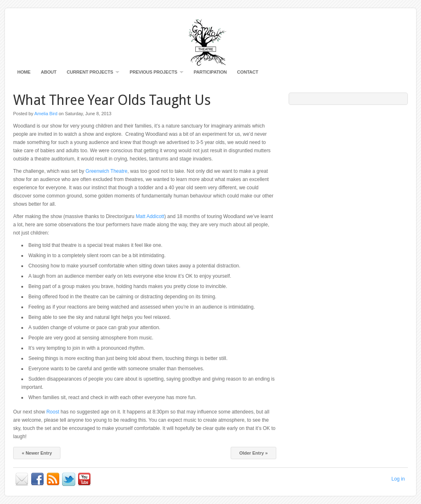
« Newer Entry (37, 453)
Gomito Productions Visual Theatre (210, 41)
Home (24, 72)
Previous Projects (154, 74)
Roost (53, 412)
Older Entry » (253, 453)
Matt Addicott (150, 216)
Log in (398, 479)
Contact (248, 72)
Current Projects (91, 74)
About (49, 72)
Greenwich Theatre (106, 171)
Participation (210, 72)
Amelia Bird (46, 114)
